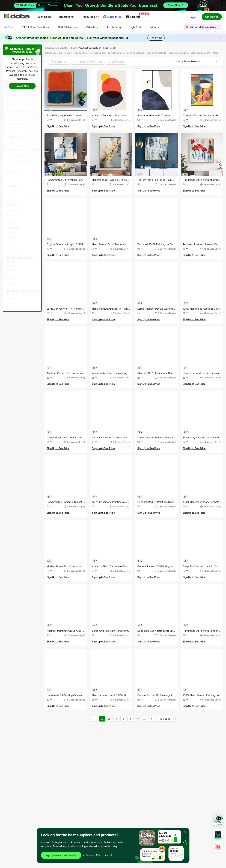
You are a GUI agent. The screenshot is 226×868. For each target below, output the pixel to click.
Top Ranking (114, 27)
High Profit (136, 27)
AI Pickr (9, 27)
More (155, 27)
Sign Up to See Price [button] (58, 126)
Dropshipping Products (56, 48)
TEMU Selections (67, 27)
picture (68, 53)
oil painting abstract (156, 53)
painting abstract (135, 53)
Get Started (212, 17)
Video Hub (92, 27)
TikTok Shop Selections (35, 27)
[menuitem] (9, 27)
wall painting (81, 53)
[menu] (86, 27)
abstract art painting (200, 53)
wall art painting (97, 53)
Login (193, 17)
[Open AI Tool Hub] (218, 820)
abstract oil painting (178, 53)
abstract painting (116, 53)
